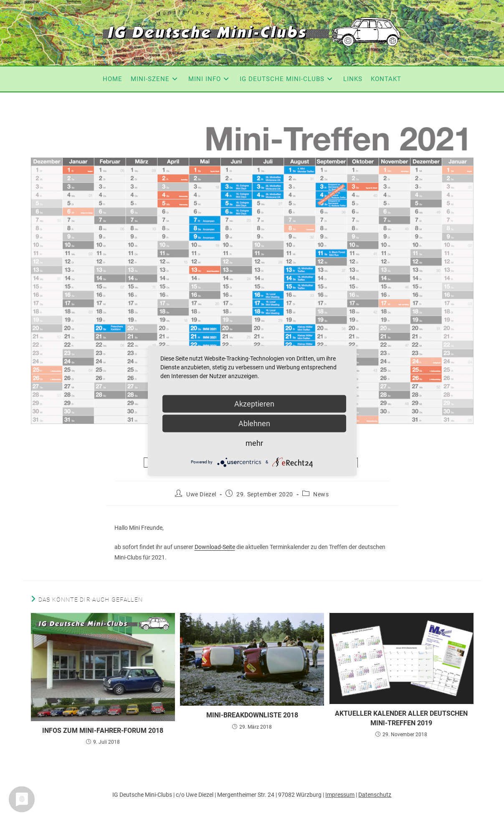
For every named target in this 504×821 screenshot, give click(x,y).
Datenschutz (375, 795)
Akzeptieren (254, 403)
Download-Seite (215, 547)
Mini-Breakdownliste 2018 (252, 715)
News (321, 494)
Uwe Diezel (201, 494)
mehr (254, 443)
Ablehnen (254, 423)
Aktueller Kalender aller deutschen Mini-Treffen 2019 (401, 718)
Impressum (340, 795)
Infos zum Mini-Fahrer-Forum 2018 (103, 731)
